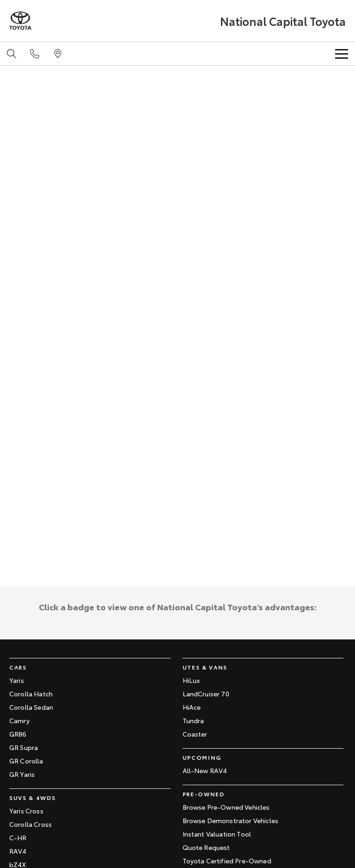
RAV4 (18, 851)
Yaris (17, 680)
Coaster (195, 734)
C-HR (18, 837)
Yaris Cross (26, 811)
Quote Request (206, 847)
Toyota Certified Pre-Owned (227, 861)
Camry (19, 720)
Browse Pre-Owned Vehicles (226, 807)
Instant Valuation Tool (217, 834)
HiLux (191, 680)
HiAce (192, 707)
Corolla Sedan (31, 707)
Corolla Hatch (31, 694)
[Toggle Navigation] (342, 54)
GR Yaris (22, 774)
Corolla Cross (31, 824)
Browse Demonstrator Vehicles (230, 820)
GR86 (18, 734)
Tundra (193, 720)
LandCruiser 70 (206, 694)
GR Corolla (26, 761)
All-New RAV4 (205, 770)
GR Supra (24, 747)
